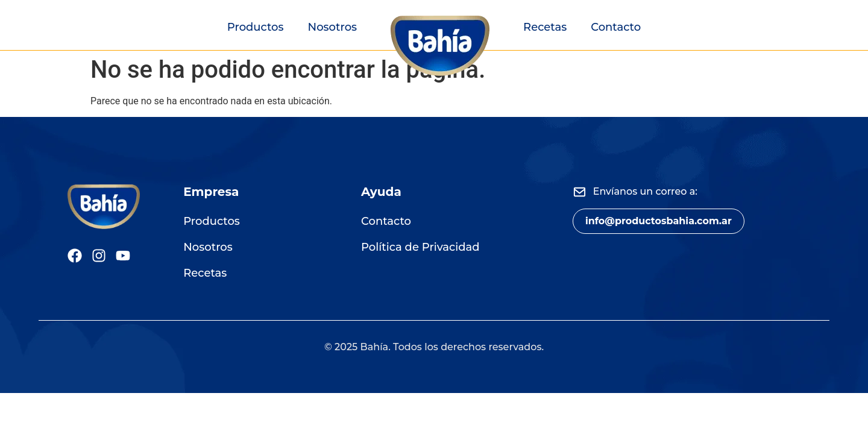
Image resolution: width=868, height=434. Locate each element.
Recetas (545, 27)
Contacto (616, 27)
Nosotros (333, 27)
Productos (256, 27)
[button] (659, 221)
